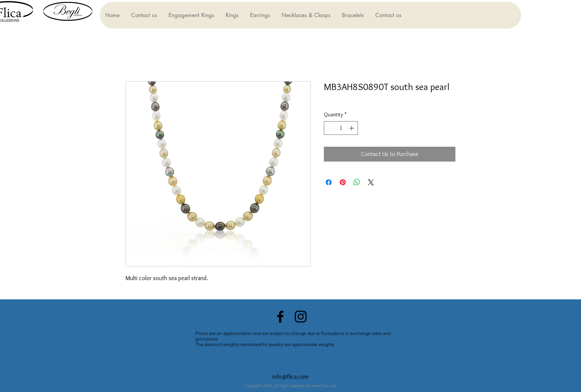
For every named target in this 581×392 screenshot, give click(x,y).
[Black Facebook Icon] (280, 317)
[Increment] (352, 128)
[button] (191, 15)
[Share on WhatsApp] (357, 182)
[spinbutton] (341, 128)
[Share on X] (371, 182)
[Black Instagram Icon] (301, 317)
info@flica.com (290, 377)
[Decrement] (330, 128)
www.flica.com (324, 386)
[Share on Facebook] (329, 182)
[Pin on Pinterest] (343, 182)
